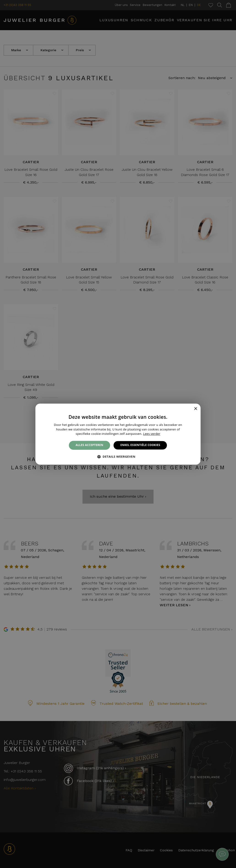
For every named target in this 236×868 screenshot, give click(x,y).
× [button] (196, 409)
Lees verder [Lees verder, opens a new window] (152, 434)
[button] (118, 457)
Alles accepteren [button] (89, 445)
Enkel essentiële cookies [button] (140, 445)
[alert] (118, 434)
